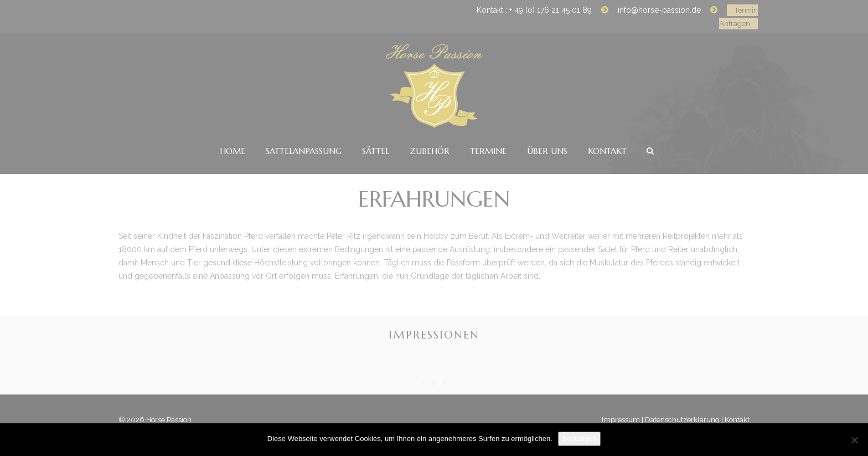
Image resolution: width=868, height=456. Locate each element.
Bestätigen (579, 439)
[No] (854, 440)
